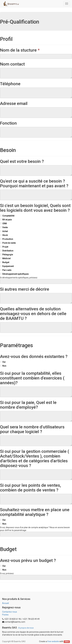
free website (53, 641)
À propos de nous (26, 628)
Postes (5, 615)
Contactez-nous (10, 612)
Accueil (6, 603)
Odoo (67, 642)
